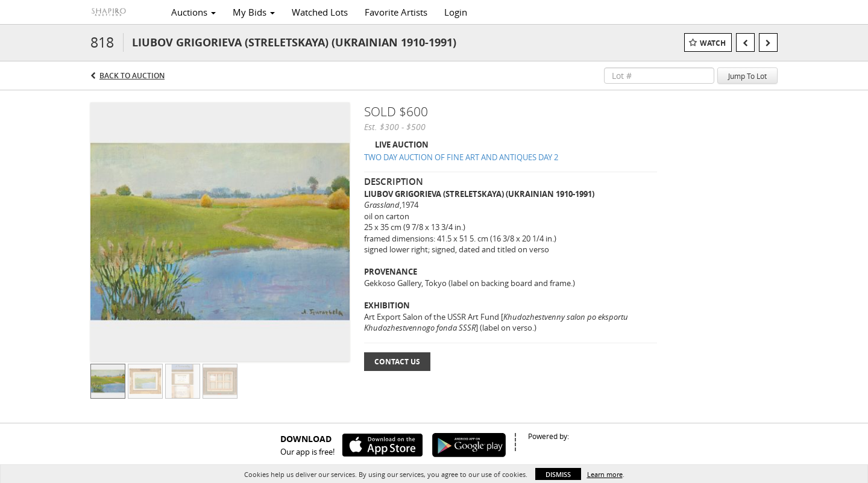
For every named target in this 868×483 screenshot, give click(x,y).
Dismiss (558, 474)
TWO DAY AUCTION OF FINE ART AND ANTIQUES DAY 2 (461, 157)
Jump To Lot (747, 76)
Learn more (605, 474)
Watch (713, 43)
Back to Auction (132, 76)
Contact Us (397, 362)
